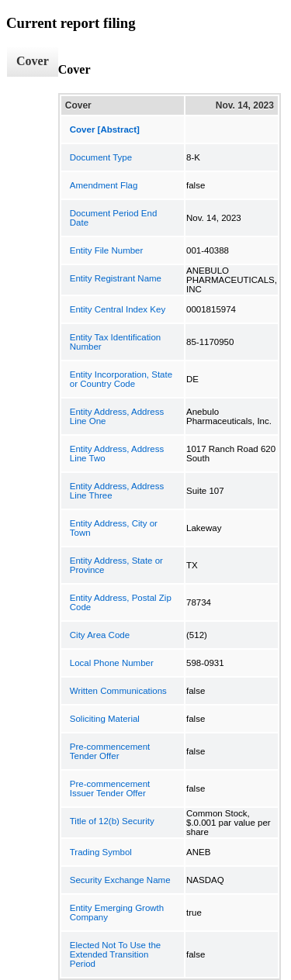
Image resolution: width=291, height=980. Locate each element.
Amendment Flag (104, 185)
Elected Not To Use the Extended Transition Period (115, 954)
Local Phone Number (112, 663)
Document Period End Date (114, 218)
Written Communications (118, 691)
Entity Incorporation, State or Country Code (121, 379)
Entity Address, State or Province (116, 565)
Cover (33, 61)
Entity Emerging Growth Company (117, 913)
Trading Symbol (101, 852)
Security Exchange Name (120, 880)
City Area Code (100, 635)
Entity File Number (107, 250)
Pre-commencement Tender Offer (110, 751)
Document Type (101, 157)
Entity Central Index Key (118, 309)
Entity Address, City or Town (114, 528)
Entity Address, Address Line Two (117, 454)
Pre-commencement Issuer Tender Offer (110, 788)
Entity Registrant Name (116, 278)
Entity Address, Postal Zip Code (121, 602)
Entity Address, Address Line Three (117, 491)
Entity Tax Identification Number (115, 342)
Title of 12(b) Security (112, 821)
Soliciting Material (105, 719)
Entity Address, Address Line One (117, 416)
